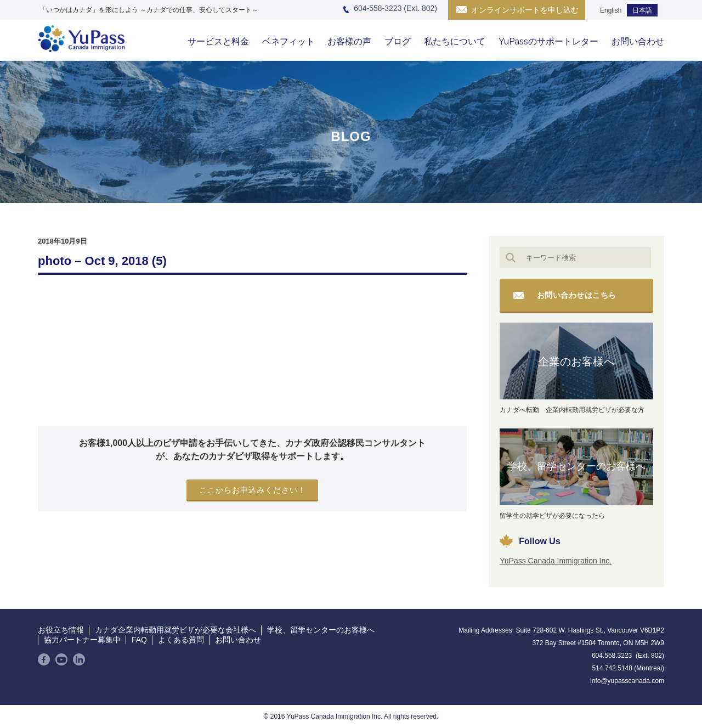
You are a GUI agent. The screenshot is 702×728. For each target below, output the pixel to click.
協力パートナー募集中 (82, 640)
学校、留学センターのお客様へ (576, 466)
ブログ (398, 41)
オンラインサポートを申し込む (525, 10)
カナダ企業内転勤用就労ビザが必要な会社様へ (175, 630)
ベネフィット (288, 41)
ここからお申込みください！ (253, 490)
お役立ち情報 (61, 630)
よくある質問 (181, 640)
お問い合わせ (638, 41)
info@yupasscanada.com (627, 681)
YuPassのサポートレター (548, 41)
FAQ (139, 640)
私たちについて (455, 41)
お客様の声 (349, 41)
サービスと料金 (218, 41)
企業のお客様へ (576, 362)
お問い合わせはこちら (577, 295)
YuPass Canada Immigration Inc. (556, 561)
